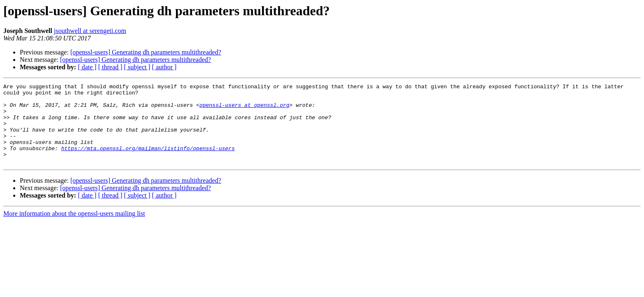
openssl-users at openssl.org (244, 110)
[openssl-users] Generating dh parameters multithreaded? (146, 52)
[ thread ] (110, 67)
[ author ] (164, 67)
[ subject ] (137, 67)
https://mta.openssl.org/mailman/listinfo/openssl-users (148, 162)
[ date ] (87, 67)
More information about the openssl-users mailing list (74, 230)
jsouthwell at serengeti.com (90, 31)
